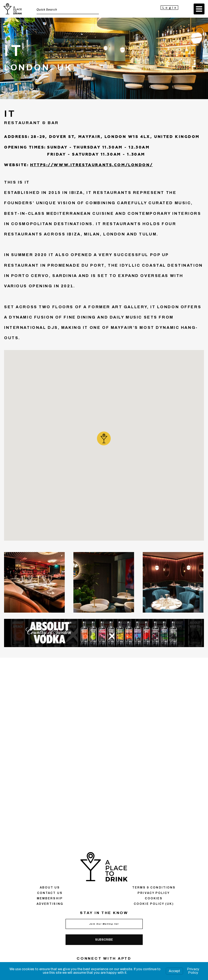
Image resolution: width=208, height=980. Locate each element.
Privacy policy (154, 893)
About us (50, 888)
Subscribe (104, 940)
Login (170, 8)
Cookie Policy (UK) (154, 904)
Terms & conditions (154, 888)
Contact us (50, 893)
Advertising (50, 904)
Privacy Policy (193, 971)
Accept (174, 971)
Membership (50, 898)
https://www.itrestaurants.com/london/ (91, 165)
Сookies (154, 898)
